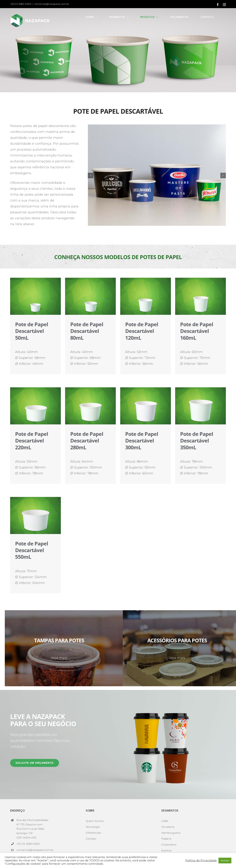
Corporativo (169, 845)
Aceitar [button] (225, 860)
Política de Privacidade (201, 860)
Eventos (166, 850)
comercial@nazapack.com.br (52, 4)
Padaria (166, 839)
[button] (91, 175)
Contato (91, 839)
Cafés (165, 821)
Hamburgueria (171, 833)
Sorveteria (168, 827)
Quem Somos (95, 821)
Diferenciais (93, 833)
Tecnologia (93, 827)
